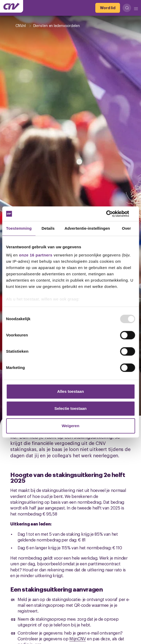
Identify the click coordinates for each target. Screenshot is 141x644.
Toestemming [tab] (19, 228)
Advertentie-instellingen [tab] (87, 228)
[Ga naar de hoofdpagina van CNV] (12, 6)
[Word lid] (108, 8)
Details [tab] (48, 228)
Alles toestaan (71, 391)
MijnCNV (78, 638)
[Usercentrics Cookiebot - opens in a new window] (112, 214)
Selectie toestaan (70, 408)
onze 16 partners (36, 255)
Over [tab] (126, 228)
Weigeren (70, 426)
